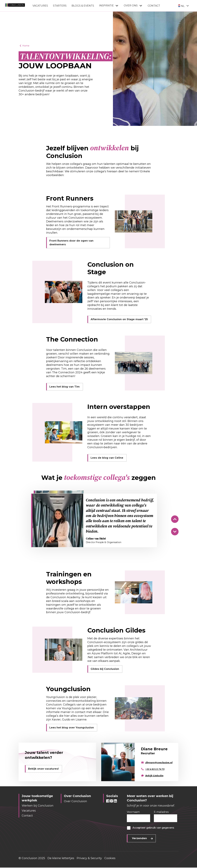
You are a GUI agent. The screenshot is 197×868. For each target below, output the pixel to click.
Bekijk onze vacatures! (43, 769)
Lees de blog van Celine (107, 458)
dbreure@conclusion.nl (157, 762)
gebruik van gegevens (160, 828)
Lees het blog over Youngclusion (72, 728)
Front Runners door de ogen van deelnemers (71, 243)
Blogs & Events (83, 6)
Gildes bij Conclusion (105, 669)
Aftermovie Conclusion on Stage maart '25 (119, 319)
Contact (154, 6)
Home (24, 46)
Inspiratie (109, 6)
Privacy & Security (89, 858)
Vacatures (40, 6)
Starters (60, 6)
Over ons (133, 6)
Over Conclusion (75, 801)
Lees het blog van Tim (65, 387)
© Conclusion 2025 (32, 858)
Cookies (110, 858)
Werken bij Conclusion (38, 806)
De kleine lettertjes (61, 858)
